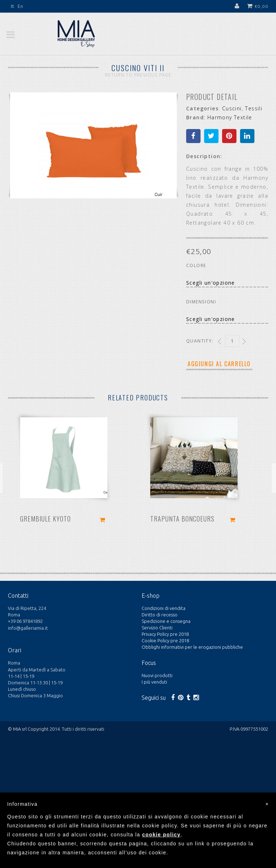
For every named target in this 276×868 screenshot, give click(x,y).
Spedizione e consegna (166, 621)
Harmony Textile (230, 117)
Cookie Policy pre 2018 (165, 640)
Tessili (254, 108)
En (21, 6)
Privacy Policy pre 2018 (165, 634)
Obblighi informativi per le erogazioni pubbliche (192, 647)
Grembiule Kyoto (45, 519)
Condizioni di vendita (164, 608)
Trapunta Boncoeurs (182, 519)
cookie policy (162, 835)
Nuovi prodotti (157, 675)
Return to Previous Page (138, 75)
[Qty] (232, 341)
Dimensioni (201, 302)
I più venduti (154, 682)
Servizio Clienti (157, 628)
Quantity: (200, 341)
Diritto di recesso (160, 615)
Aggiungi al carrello (219, 364)
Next (162, 148)
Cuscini (232, 108)
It (13, 6)
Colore (196, 265)
